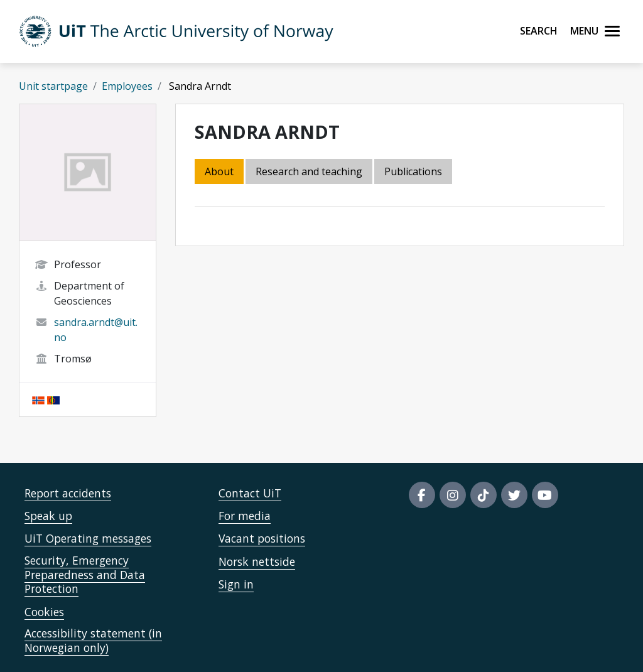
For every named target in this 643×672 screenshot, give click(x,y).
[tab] (414, 172)
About (219, 171)
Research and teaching (309, 171)
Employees (127, 86)
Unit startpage (53, 86)
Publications (413, 171)
